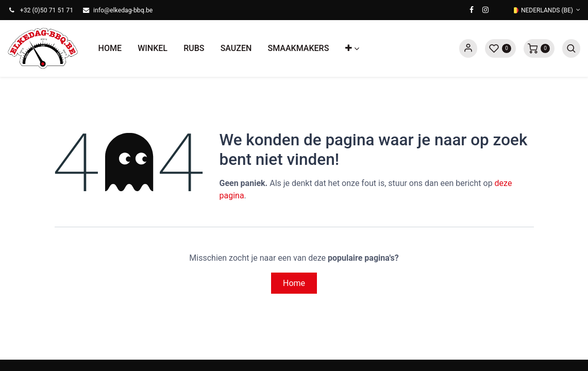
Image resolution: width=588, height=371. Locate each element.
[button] (352, 48)
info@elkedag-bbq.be (123, 10)
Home (294, 283)
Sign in (468, 48)
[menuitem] (110, 48)
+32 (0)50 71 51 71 (47, 10)
